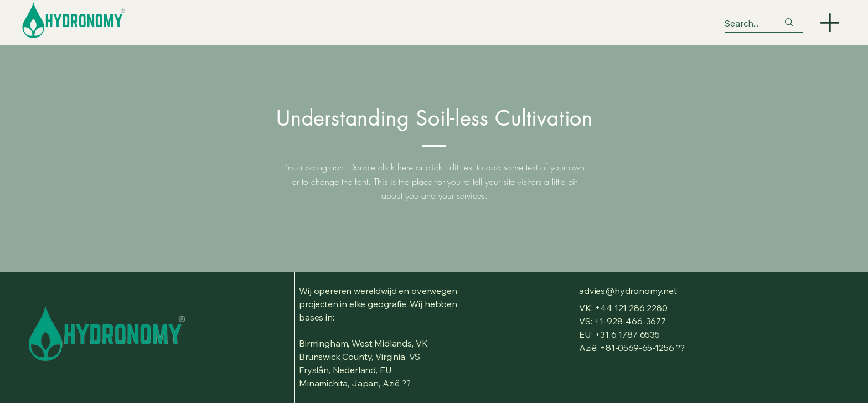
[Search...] (743, 23)
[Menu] (830, 22)
